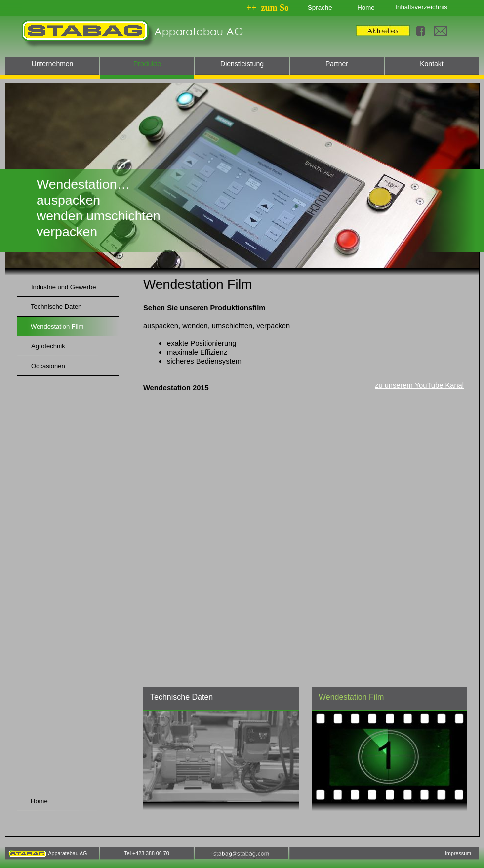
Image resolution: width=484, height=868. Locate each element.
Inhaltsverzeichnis (421, 7)
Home (366, 8)
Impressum (458, 853)
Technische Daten (181, 697)
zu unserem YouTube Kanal (419, 385)
